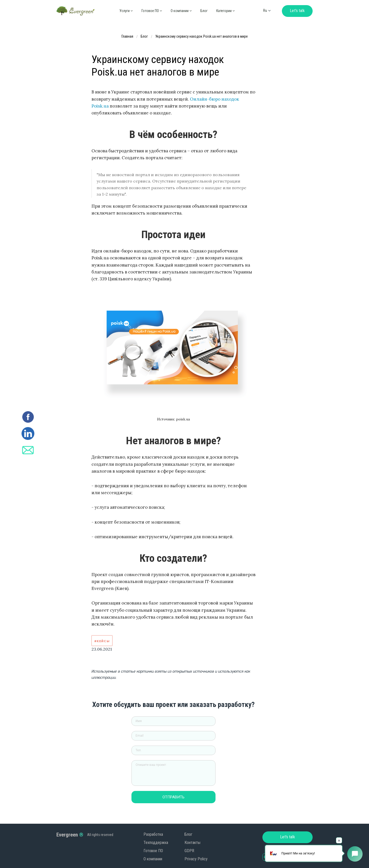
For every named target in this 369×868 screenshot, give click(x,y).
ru (265, 10)
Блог (204, 11)
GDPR (189, 851)
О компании (153, 859)
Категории (225, 11)
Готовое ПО (152, 11)
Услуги (126, 11)
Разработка (153, 834)
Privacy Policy (196, 859)
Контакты (192, 843)
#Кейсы (102, 641)
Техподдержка (156, 843)
